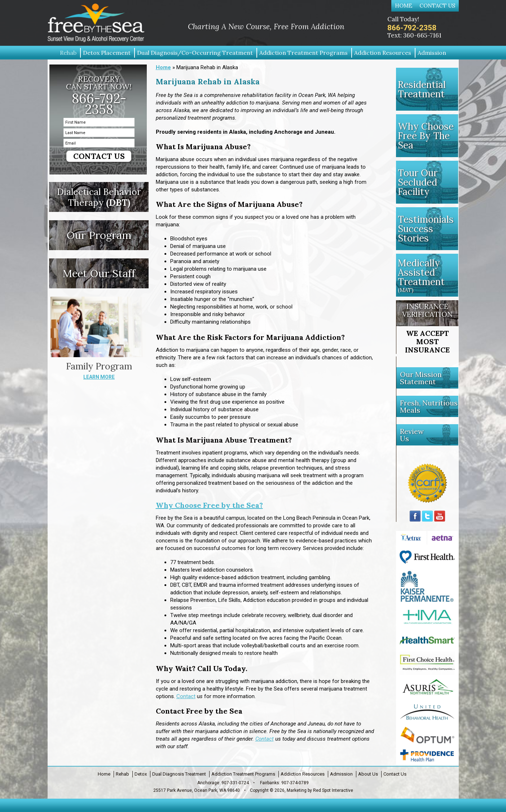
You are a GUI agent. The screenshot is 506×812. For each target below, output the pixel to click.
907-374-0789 (295, 783)
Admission (341, 774)
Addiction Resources (303, 774)
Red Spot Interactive (333, 790)
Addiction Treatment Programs (243, 774)
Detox (141, 774)
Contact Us (437, 6)
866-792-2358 (412, 28)
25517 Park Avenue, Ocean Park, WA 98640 (197, 790)
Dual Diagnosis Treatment (179, 774)
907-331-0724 (235, 783)
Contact (186, 696)
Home (404, 6)
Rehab (122, 774)
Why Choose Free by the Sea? (209, 505)
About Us (368, 774)
